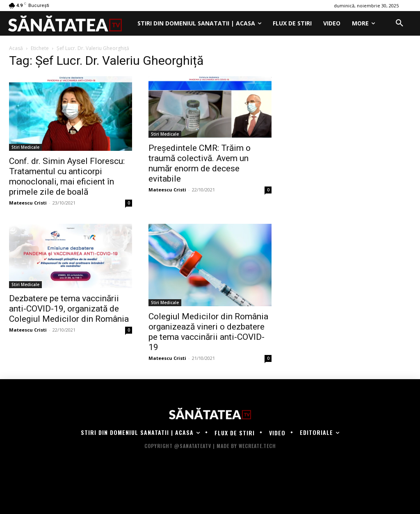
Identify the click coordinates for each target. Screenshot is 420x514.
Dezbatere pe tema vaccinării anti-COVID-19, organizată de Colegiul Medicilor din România (69, 309)
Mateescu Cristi (28, 203)
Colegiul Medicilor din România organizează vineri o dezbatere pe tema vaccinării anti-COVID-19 (208, 332)
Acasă (16, 48)
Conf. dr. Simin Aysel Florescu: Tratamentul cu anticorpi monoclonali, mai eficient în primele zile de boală (67, 176)
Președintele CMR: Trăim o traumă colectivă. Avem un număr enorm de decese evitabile (200, 163)
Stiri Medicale (25, 147)
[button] (399, 23)
